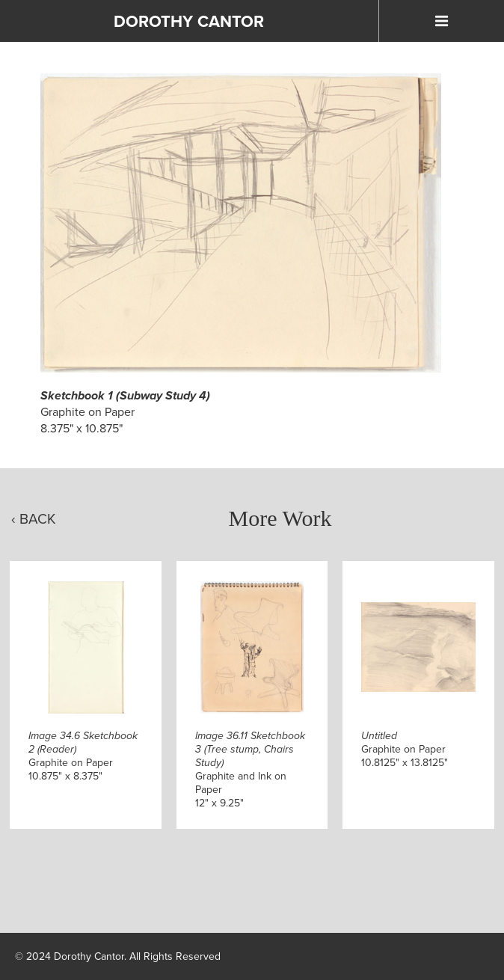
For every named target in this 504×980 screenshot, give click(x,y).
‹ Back (34, 519)
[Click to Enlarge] (241, 223)
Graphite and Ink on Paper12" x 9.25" (250, 769)
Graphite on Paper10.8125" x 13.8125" (405, 749)
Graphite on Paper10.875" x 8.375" (83, 756)
